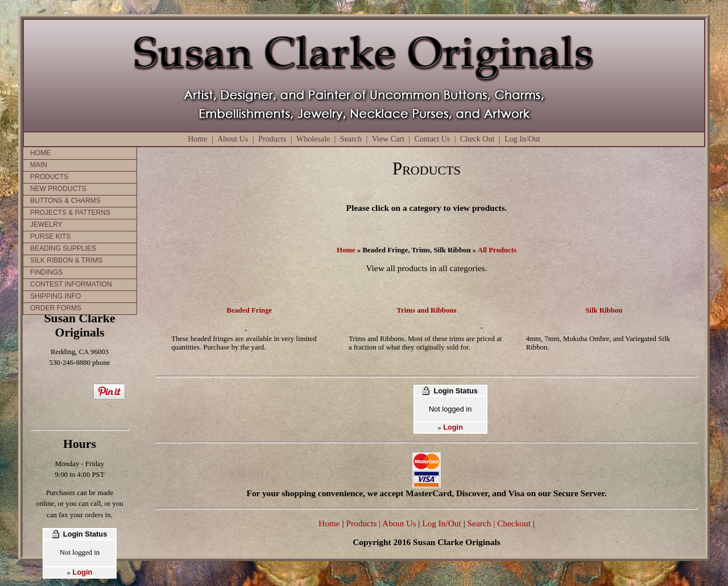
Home (197, 139)
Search (351, 139)
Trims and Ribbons (426, 310)
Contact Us (433, 139)
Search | (480, 523)
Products (272, 139)
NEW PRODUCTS (58, 189)
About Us (233, 139)
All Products (497, 250)
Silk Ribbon (604, 310)
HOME (40, 153)
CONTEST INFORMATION (71, 284)
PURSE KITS (50, 236)
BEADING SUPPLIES (63, 248)
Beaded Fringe (249, 310)
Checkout (514, 523)
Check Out (477, 139)
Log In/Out (522, 139)
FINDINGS (46, 272)
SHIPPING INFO (55, 296)
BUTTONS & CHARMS (65, 201)
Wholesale (313, 139)
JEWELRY (46, 225)
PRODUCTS (49, 177)
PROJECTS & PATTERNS (70, 213)
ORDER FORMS (56, 308)
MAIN (39, 165)
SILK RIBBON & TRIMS (66, 260)
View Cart (388, 139)
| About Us (398, 523)
